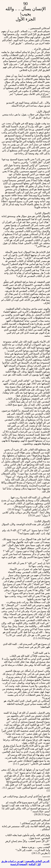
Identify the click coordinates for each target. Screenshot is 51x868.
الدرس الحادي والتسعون (37, 861)
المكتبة (32, 864)
